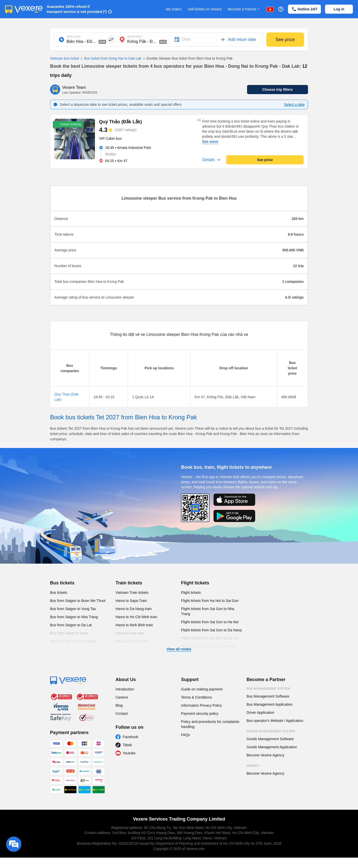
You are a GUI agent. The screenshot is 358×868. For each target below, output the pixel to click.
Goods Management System (271, 731)
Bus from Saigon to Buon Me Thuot (78, 601)
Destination (135, 37)
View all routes (179, 649)
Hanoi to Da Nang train (134, 609)
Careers (122, 697)
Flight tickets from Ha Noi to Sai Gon (210, 601)
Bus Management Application (270, 704)
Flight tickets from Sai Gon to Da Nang (211, 630)
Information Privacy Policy (201, 705)
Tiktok (127, 745)
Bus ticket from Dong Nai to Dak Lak (110, 59)
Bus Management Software (268, 696)
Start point (74, 37)
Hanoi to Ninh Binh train (134, 625)
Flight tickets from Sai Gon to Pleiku (209, 646)
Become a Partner (244, 9)
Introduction (125, 689)
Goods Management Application (272, 747)
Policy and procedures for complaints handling (210, 724)
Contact (122, 714)
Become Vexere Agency (265, 755)
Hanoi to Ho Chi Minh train (136, 617)
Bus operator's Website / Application (275, 721)
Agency (253, 766)
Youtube (129, 753)
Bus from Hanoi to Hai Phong (73, 641)
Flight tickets (195, 583)
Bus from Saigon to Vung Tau (73, 609)
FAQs (185, 735)
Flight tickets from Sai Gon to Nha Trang (208, 611)
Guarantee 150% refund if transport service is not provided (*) (77, 9)
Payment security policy (200, 714)
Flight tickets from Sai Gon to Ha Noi (210, 622)
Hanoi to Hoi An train (132, 641)
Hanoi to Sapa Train (131, 601)
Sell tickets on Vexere (205, 9)
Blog (119, 705)
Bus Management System (268, 689)
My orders (174, 9)
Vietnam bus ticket (64, 58)
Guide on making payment (202, 689)
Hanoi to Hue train (130, 633)
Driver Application (260, 713)
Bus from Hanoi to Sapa (69, 633)
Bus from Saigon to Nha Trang (74, 617)
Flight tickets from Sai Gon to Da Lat (210, 638)
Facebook (130, 737)
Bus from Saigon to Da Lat (71, 625)
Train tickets (129, 583)
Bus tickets (62, 583)
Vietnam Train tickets (132, 593)
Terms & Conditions (196, 697)
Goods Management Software (270, 739)
